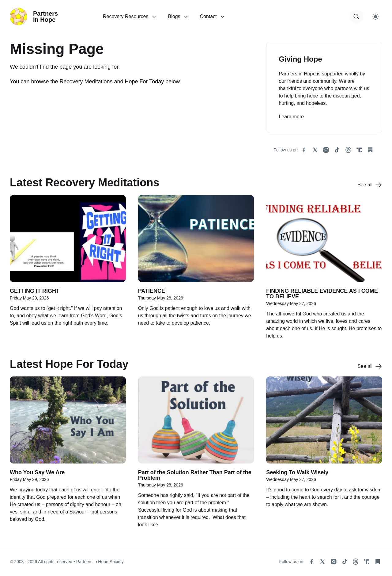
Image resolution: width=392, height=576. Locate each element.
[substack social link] (370, 150)
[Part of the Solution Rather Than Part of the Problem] (196, 456)
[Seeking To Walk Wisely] (324, 456)
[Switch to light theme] (375, 17)
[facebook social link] (304, 150)
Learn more (291, 117)
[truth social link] (359, 150)
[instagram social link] (326, 150)
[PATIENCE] (196, 270)
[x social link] (315, 150)
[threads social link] (348, 150)
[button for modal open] (356, 17)
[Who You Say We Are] (68, 456)
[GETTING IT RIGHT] (68, 270)
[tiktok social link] (337, 150)
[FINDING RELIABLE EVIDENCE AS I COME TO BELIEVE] (324, 270)
